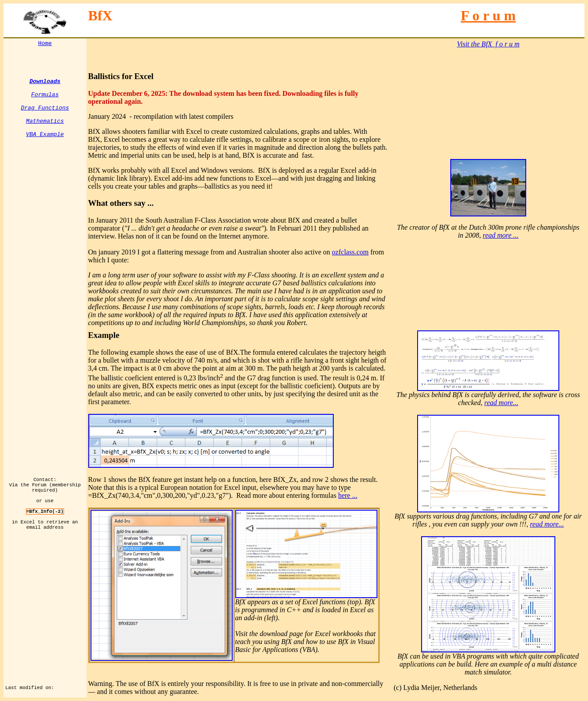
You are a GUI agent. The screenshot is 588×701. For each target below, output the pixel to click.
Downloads (45, 83)
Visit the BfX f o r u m (488, 44)
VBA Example (45, 147)
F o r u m (488, 15)
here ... (348, 495)
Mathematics (45, 131)
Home (45, 44)
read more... (501, 403)
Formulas (45, 99)
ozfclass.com (350, 252)
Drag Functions (45, 115)
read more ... (501, 235)
